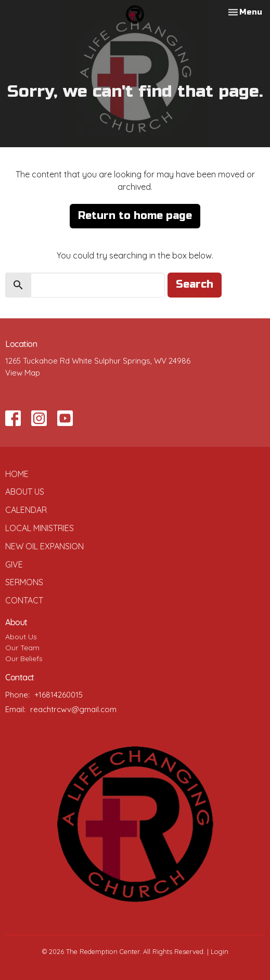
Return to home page (135, 216)
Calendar (26, 510)
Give (14, 564)
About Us (25, 492)
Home (17, 474)
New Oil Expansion (44, 546)
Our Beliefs (24, 659)
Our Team (22, 648)
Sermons (24, 582)
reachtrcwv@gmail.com (73, 709)
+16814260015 (59, 695)
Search (195, 284)
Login (220, 951)
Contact (24, 600)
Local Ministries (40, 528)
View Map (23, 373)
